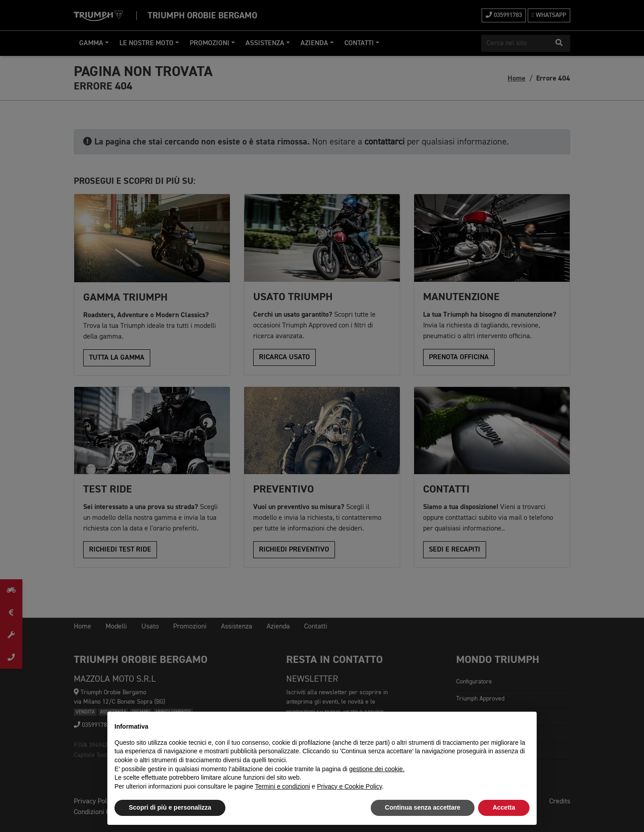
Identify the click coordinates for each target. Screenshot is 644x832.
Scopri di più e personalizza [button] (170, 807)
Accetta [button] (504, 807)
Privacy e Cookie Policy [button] (350, 786)
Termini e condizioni (282, 786)
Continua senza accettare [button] (423, 807)
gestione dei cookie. (377, 769)
